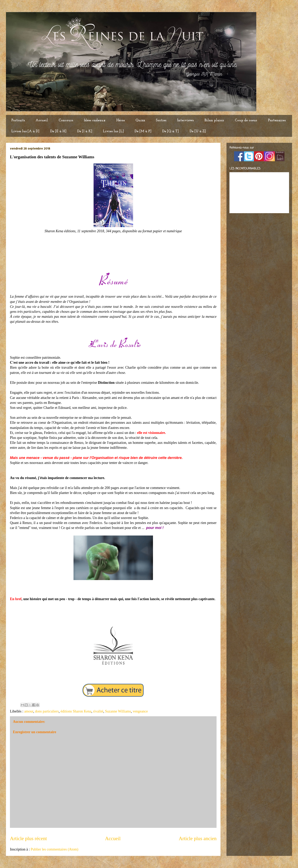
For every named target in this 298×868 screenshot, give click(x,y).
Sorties (161, 120)
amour (29, 711)
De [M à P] (143, 131)
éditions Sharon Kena (76, 711)
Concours (66, 120)
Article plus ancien (198, 838)
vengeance (140, 711)
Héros (120, 120)
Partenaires (277, 120)
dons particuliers (47, 711)
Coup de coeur (246, 120)
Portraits (18, 120)
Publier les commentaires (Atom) (54, 849)
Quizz (140, 120)
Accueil (42, 120)
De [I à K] (85, 131)
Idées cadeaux (95, 120)
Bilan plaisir (214, 120)
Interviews (185, 120)
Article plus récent (28, 838)
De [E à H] (58, 131)
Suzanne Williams (118, 711)
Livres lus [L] (113, 131)
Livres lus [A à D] (25, 131)
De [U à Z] (198, 131)
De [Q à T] (170, 131)
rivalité (98, 711)
